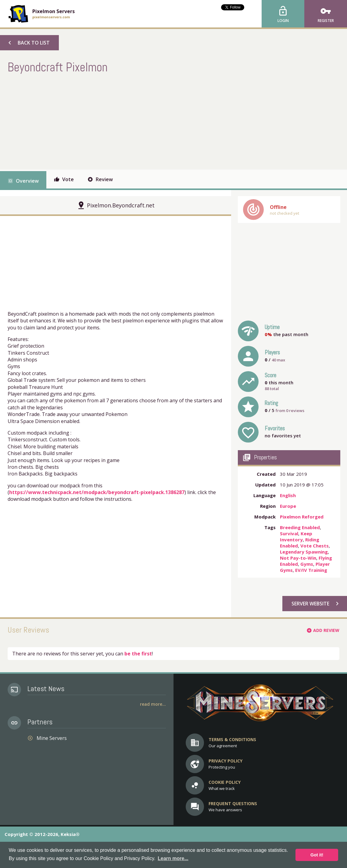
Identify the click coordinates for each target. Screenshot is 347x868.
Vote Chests (315, 546)
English (288, 495)
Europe (288, 506)
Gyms (307, 564)
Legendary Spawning (304, 552)
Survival (289, 533)
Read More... (153, 704)
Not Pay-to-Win (298, 558)
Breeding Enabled (300, 527)
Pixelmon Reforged (302, 517)
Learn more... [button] (173, 858)
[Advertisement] (119, 121)
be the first (138, 654)
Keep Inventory (296, 536)
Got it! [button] (317, 855)
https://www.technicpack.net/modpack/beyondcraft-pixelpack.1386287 (97, 492)
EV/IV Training (311, 570)
